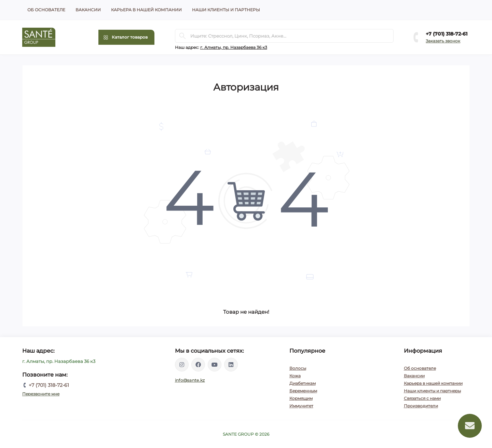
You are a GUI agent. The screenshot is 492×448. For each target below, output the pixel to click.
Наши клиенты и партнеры (226, 10)
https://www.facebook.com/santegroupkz (198, 365)
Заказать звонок (443, 41)
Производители (421, 406)
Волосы (298, 368)
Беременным (303, 391)
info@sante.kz (190, 380)
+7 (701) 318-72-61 (447, 34)
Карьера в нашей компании (146, 10)
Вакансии (88, 10)
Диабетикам (303, 383)
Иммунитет (301, 406)
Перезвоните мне (41, 394)
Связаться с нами (422, 398)
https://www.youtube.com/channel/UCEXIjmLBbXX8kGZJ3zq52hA (215, 365)
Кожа (295, 376)
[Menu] (126, 37)
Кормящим (301, 398)
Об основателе (46, 10)
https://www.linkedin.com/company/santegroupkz (231, 365)
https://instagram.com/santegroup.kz (182, 365)
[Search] (182, 36)
